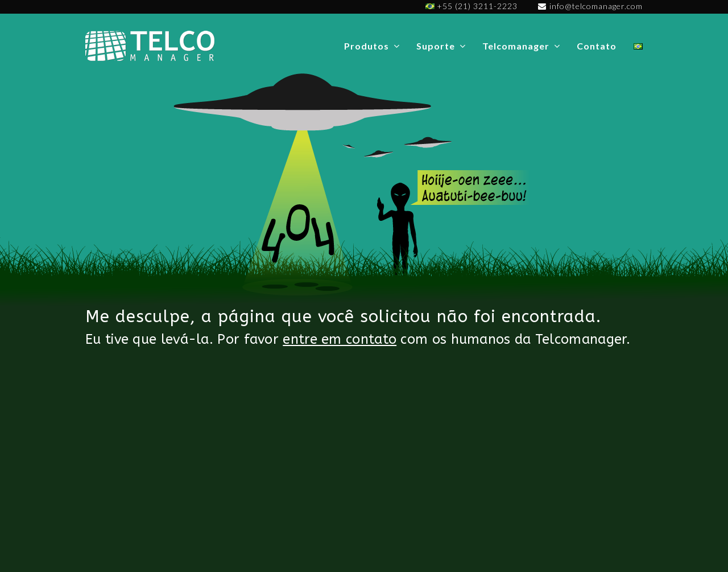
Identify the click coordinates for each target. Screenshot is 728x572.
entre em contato (340, 339)
